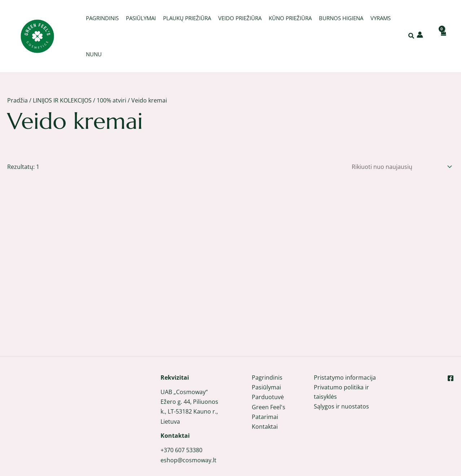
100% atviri (111, 100)
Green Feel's (269, 380)
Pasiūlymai (266, 360)
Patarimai (265, 389)
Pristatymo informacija (345, 350)
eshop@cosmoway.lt (188, 433)
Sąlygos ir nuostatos (341, 380)
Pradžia (17, 100)
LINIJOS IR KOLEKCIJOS (62, 100)
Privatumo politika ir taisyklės (341, 365)
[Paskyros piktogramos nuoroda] (420, 35)
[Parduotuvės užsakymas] (400, 166)
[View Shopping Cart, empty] (443, 36)
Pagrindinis (267, 350)
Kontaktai (265, 399)
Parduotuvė (268, 370)
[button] (412, 36)
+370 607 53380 (181, 423)
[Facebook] (451, 351)
